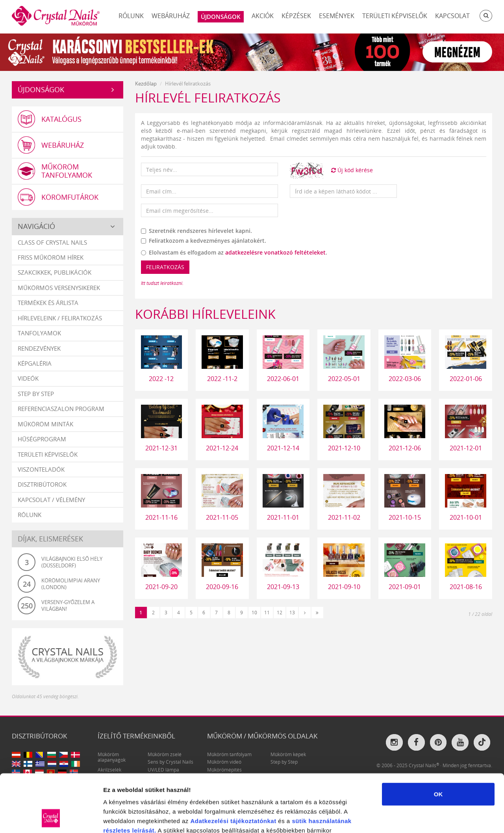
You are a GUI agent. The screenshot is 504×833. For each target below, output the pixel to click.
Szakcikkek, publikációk (55, 272)
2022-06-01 (283, 379)
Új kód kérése (352, 170)
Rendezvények (39, 348)
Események (337, 16)
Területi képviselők (395, 16)
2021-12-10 (344, 448)
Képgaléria (35, 363)
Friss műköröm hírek (51, 257)
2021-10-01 (466, 517)
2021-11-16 (161, 517)
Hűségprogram (42, 439)
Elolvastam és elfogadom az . (234, 252)
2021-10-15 (405, 517)
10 (254, 613)
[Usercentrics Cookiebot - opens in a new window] (51, 818)
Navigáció (36, 226)
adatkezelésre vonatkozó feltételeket (275, 252)
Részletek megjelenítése (447, 817)
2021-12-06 (405, 448)
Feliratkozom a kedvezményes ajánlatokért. (204, 241)
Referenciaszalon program (61, 409)
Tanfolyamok (39, 333)
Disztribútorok (42, 484)
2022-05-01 (344, 379)
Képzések (296, 16)
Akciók (263, 16)
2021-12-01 (466, 448)
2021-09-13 (283, 587)
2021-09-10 (344, 587)
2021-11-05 (222, 517)
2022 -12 (161, 379)
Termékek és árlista (48, 303)
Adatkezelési (209, 767)
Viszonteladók (41, 469)
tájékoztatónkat (252, 767)
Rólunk (131, 16)
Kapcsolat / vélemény (51, 500)
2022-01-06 (466, 379)
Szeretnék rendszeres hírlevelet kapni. (196, 231)
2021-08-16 (466, 587)
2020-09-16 (222, 587)
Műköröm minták (45, 424)
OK (438, 740)
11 (267, 613)
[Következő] (305, 613)
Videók (28, 378)
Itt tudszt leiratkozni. (162, 283)
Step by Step (36, 394)
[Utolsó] (317, 613)
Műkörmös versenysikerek (59, 288)
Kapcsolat (452, 16)
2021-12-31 (161, 448)
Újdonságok (41, 89)
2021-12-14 (283, 448)
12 (280, 613)
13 (292, 613)
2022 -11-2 (222, 379)
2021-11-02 (344, 517)
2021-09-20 (161, 587)
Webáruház (171, 16)
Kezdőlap (146, 84)
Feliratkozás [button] (165, 267)
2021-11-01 (283, 517)
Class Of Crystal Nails (52, 242)
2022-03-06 (405, 379)
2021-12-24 (222, 448)
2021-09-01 (405, 587)
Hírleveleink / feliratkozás (60, 318)
